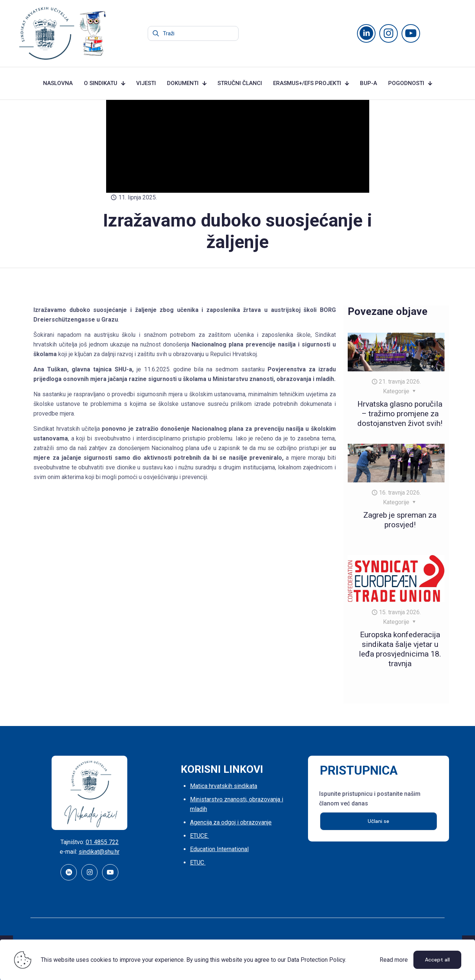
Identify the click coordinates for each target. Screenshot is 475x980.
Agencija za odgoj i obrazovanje (231, 822)
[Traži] (193, 33)
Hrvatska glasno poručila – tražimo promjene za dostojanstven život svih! (400, 414)
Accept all (437, 960)
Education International (219, 849)
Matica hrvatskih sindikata (224, 786)
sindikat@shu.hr (99, 852)
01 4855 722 (102, 842)
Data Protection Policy (316, 960)
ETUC (198, 862)
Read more (394, 960)
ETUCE (199, 836)
